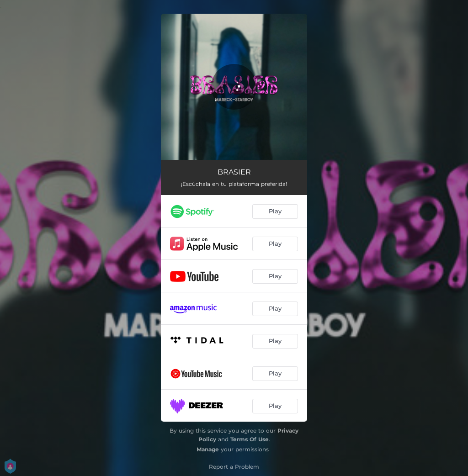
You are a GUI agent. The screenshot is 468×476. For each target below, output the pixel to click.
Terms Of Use (250, 439)
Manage (208, 449)
